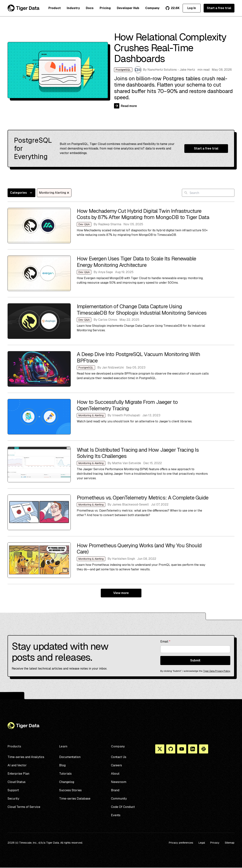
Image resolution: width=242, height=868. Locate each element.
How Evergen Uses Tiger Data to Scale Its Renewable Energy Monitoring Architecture (121, 273)
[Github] (171, 749)
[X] (160, 749)
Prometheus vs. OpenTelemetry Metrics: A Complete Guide (121, 512)
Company (152, 8)
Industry (73, 8)
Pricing (105, 8)
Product (55, 8)
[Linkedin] (193, 749)
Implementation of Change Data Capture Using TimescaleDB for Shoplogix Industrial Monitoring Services (121, 321)
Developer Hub (128, 8)
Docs (90, 8)
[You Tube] (182, 749)
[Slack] (204, 749)
